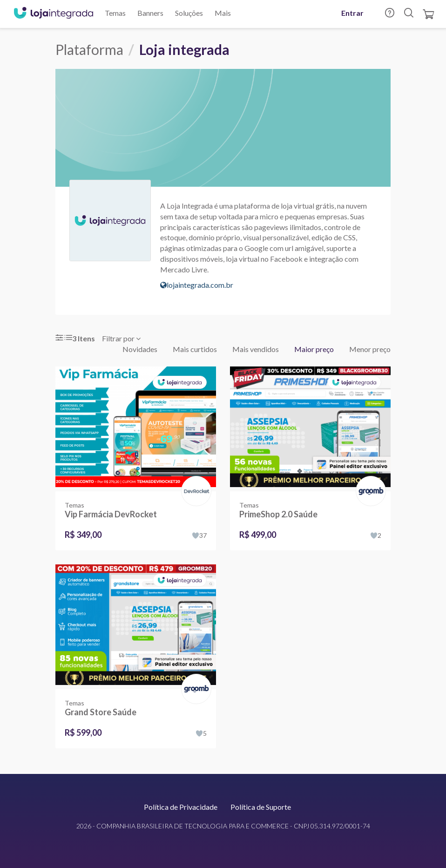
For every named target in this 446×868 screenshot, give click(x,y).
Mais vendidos (256, 349)
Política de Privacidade (181, 807)
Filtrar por (121, 338)
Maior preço (314, 349)
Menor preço (370, 349)
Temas (115, 13)
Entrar (352, 13)
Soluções (189, 13)
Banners (150, 13)
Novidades (140, 349)
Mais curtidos (195, 349)
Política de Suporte (261, 807)
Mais (223, 13)
